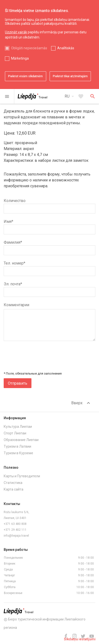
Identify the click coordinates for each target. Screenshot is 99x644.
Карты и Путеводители (22, 476)
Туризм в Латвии (17, 446)
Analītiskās (66, 48)
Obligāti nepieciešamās (29, 48)
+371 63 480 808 (15, 524)
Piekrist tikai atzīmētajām (70, 76)
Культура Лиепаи (18, 427)
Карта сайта (14, 489)
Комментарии (16, 305)
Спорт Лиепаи (15, 433)
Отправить (18, 383)
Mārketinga (20, 58)
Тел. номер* (14, 263)
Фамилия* (13, 242)
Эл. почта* (13, 284)
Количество (15, 201)
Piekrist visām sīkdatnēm (25, 76)
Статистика (13, 483)
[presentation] (58, 359)
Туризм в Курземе (18, 453)
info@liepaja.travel (16, 536)
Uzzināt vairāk (16, 32)
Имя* (8, 221)
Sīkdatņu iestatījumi (80, 639)
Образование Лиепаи (21, 440)
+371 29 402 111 (15, 530)
